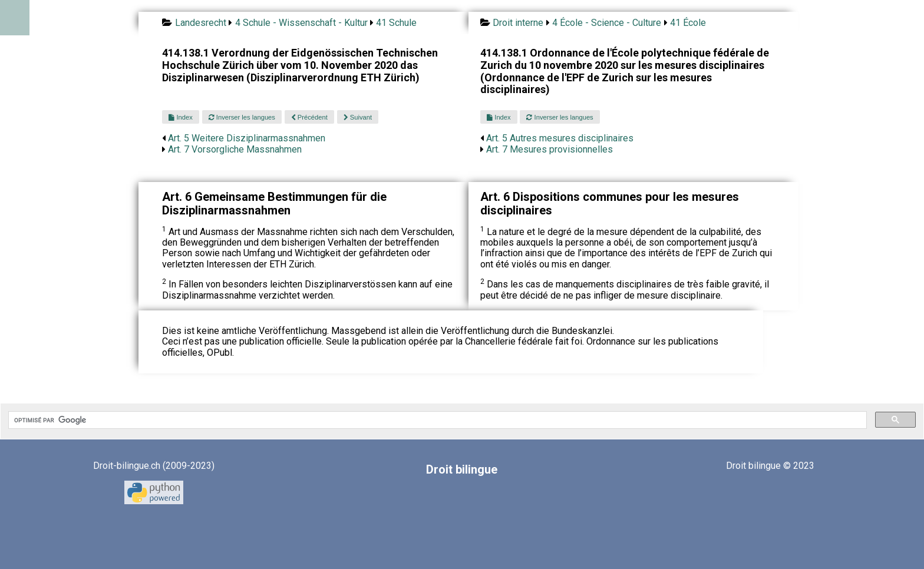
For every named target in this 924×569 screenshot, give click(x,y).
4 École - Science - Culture (607, 23)
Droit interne (518, 23)
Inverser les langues (242, 117)
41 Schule (396, 23)
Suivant (358, 117)
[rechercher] (436, 420)
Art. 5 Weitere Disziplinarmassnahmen (247, 138)
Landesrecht (201, 23)
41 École (688, 23)
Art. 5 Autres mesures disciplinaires (560, 138)
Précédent (309, 117)
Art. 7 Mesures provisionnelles (550, 149)
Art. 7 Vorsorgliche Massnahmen (235, 149)
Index (180, 117)
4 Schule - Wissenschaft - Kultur (301, 23)
